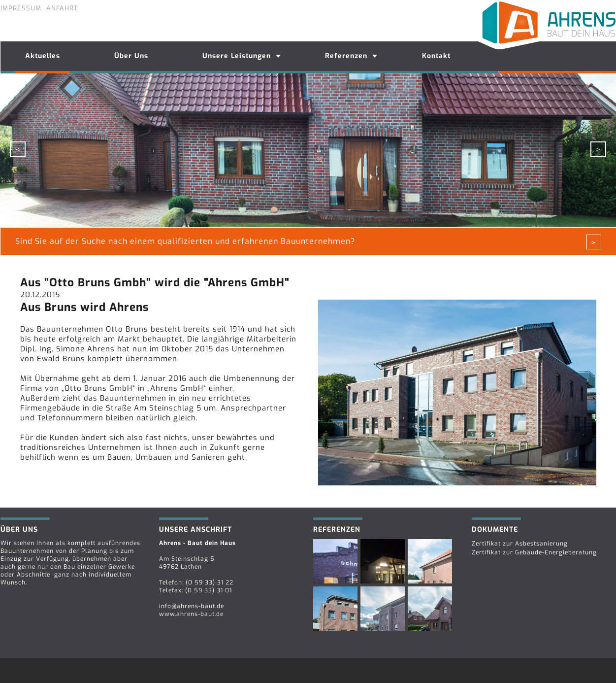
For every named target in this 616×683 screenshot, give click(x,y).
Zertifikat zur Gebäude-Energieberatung (534, 552)
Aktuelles (43, 56)
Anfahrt (62, 8)
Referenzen (346, 56)
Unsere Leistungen (237, 56)
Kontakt (436, 56)
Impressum (21, 8)
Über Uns (131, 56)
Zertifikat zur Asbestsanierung (520, 544)
